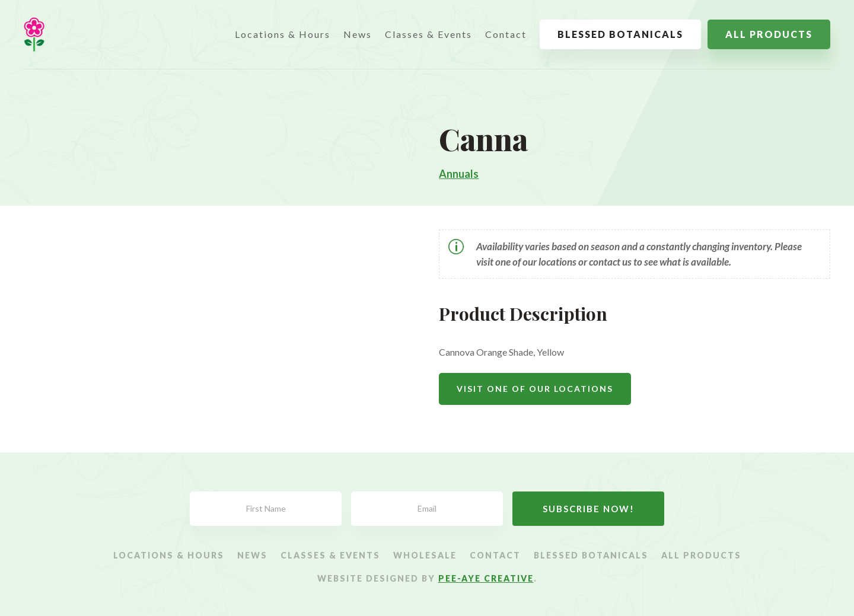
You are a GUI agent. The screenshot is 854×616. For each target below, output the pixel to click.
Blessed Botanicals (620, 34)
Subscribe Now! (589, 509)
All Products (769, 34)
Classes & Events (428, 34)
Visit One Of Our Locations (535, 389)
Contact (506, 34)
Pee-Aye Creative (486, 578)
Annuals (459, 174)
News (358, 34)
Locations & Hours (283, 34)
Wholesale (425, 556)
